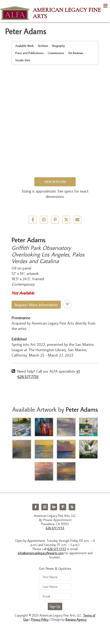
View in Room (55, 182)
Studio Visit (23, 60)
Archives (43, 46)
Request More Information (36, 305)
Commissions (56, 53)
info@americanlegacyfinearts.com (41, 553)
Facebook (36, 507)
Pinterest (63, 507)
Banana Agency (76, 619)
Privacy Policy (40, 619)
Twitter (66, 220)
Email (77, 220)
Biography (59, 46)
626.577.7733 (55, 528)
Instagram (45, 507)
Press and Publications (29, 53)
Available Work (25, 46)
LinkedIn (54, 507)
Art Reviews (76, 53)
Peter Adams (29, 240)
